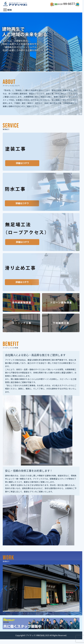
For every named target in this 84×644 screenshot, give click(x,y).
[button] (39, 70)
